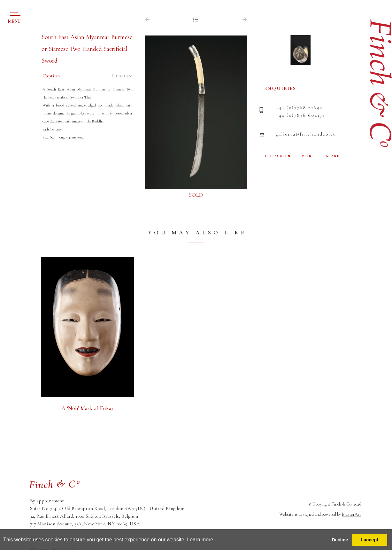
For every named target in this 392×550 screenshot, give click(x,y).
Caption (51, 76)
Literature (122, 76)
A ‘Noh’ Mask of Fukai (87, 408)
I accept (370, 540)
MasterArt (351, 514)
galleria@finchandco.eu (306, 134)
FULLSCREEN (278, 156)
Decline (340, 540)
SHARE (333, 156)
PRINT (308, 156)
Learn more (200, 540)
